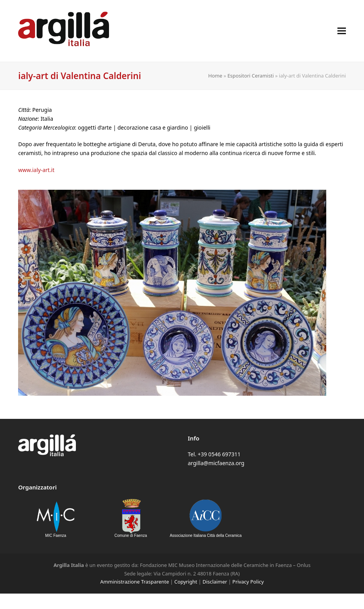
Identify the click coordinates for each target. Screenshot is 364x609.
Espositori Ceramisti (250, 76)
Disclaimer (215, 582)
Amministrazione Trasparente (134, 582)
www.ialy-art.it (36, 170)
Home (215, 76)
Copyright (186, 582)
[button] (342, 31)
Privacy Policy (248, 582)
